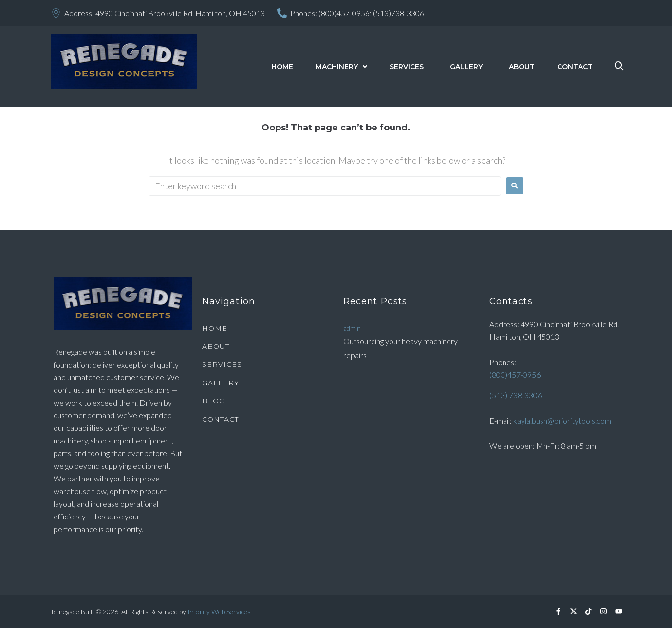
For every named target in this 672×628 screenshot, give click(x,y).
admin (352, 327)
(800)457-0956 (515, 374)
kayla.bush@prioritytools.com (562, 420)
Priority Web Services (219, 612)
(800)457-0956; (345, 13)
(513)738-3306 (399, 13)
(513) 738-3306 (516, 395)
